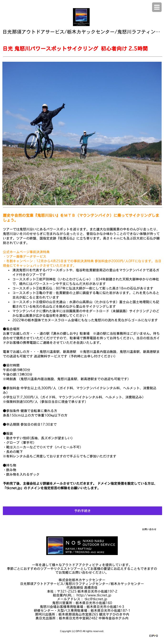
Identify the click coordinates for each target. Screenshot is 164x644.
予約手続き (82, 511)
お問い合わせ (149, 529)
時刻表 (11, 379)
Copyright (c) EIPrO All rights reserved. (82, 631)
